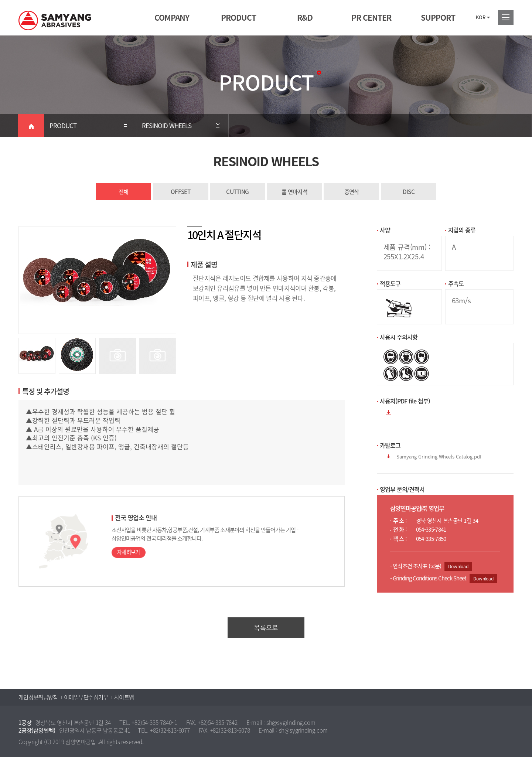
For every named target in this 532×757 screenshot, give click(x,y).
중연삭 (352, 192)
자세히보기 (129, 552)
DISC (409, 192)
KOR (481, 17)
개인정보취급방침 (38, 697)
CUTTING (237, 192)
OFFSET (180, 192)
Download (458, 566)
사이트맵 (124, 697)
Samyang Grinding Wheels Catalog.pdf (439, 456)
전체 (124, 192)
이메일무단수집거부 (86, 697)
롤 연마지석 (294, 192)
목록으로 (266, 628)
